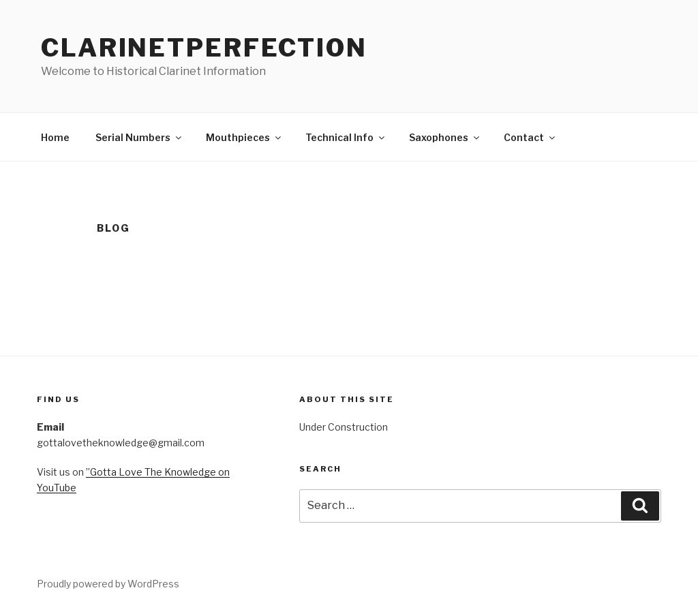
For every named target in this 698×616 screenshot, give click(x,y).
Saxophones (445, 137)
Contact (530, 137)
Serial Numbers (139, 137)
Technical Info (346, 137)
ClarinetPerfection (204, 48)
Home (55, 137)
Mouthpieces (244, 137)
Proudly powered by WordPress (108, 584)
